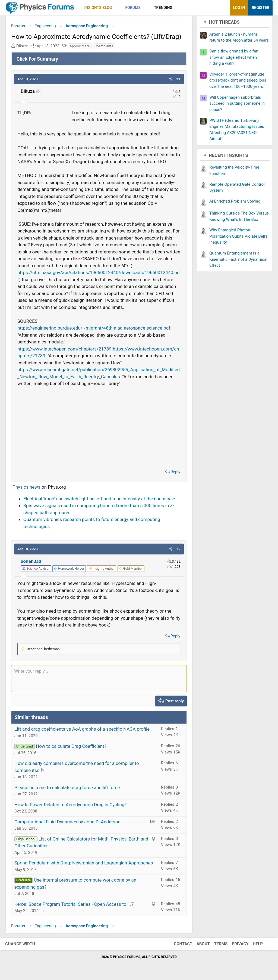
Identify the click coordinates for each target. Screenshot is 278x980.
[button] (117, 8)
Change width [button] (26, 946)
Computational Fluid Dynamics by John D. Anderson (67, 824)
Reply (175, 474)
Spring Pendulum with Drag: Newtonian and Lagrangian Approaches (84, 865)
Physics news (26, 489)
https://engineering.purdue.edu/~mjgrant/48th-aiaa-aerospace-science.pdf (94, 330)
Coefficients (104, 48)
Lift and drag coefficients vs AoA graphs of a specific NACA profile (82, 731)
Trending (163, 8)
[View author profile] (102, 571)
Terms (215, 946)
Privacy (235, 946)
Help (252, 946)
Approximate (80, 48)
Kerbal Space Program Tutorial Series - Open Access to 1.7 (74, 906)
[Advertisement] (99, 428)
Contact (178, 946)
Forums (133, 8)
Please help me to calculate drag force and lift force (67, 789)
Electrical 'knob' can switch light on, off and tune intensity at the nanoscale (99, 501)
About (198, 946)
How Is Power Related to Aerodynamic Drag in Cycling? (70, 807)
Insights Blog (98, 8)
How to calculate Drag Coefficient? (71, 748)
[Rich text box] (99, 681)
